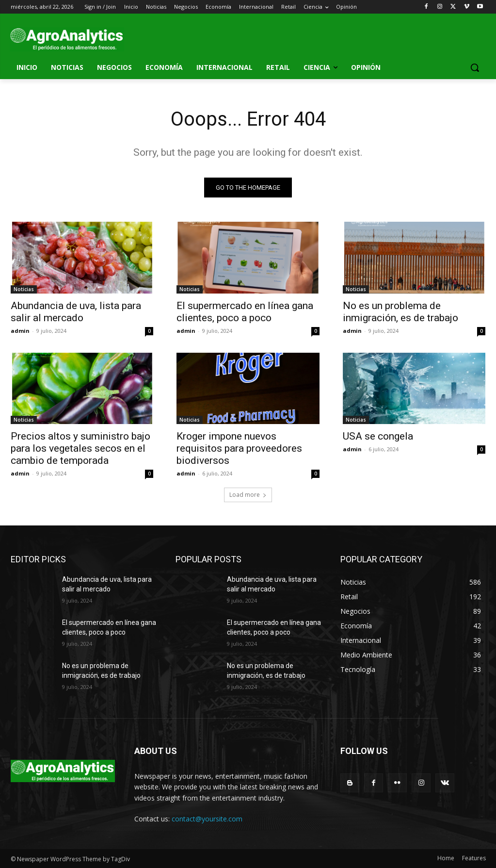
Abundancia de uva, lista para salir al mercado (76, 312)
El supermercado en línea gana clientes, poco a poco (245, 312)
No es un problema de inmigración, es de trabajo (400, 312)
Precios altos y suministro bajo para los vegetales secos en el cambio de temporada (80, 448)
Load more (248, 495)
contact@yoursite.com (207, 819)
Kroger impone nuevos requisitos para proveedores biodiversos (239, 448)
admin (20, 331)
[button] (475, 67)
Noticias (24, 289)
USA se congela (378, 436)
